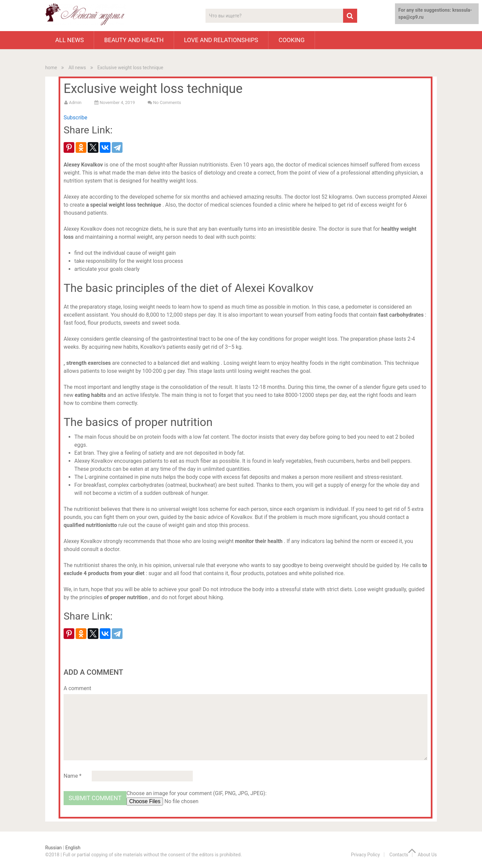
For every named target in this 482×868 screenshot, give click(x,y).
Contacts (399, 855)
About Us (427, 855)
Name (73, 776)
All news (69, 40)
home (51, 68)
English (73, 848)
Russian (54, 848)
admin (75, 102)
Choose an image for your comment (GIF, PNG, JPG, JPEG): (196, 793)
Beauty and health (134, 40)
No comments (167, 102)
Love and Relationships (221, 40)
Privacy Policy (366, 855)
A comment (77, 688)
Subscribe (75, 118)
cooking (292, 40)
